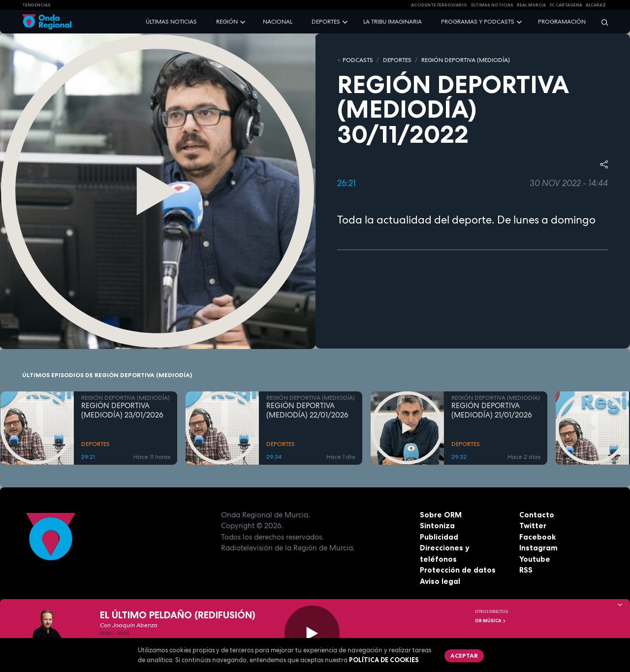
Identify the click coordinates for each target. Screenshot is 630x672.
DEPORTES (397, 60)
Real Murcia (531, 5)
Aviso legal (440, 581)
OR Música (491, 621)
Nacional (278, 22)
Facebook (537, 537)
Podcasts (358, 60)
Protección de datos (458, 570)
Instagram (538, 548)
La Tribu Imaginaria (393, 22)
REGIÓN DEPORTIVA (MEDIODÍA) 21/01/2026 (492, 411)
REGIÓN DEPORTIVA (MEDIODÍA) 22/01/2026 (307, 411)
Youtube (535, 559)
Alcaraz (596, 5)
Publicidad (439, 537)
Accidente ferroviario (439, 5)
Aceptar (464, 656)
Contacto (537, 515)
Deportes (326, 22)
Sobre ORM (441, 515)
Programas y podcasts (478, 22)
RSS (526, 570)
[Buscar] (601, 22)
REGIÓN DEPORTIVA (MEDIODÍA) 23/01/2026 (122, 411)
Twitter (533, 526)
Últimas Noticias (492, 5)
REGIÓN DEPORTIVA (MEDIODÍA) (466, 60)
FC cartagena (566, 5)
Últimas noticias (171, 22)
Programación (562, 22)
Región (227, 22)
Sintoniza (437, 526)
